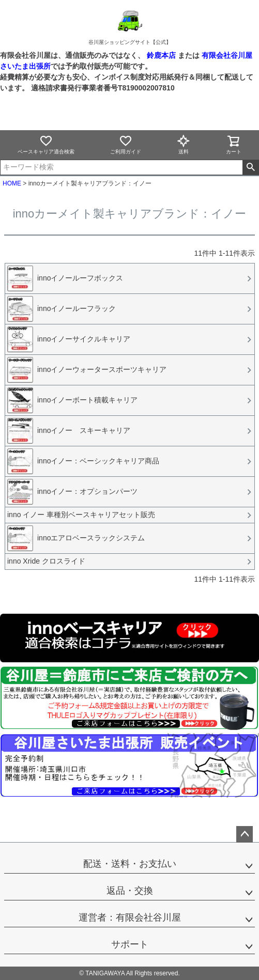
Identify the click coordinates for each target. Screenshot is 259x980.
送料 (184, 144)
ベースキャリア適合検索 (46, 144)
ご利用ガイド (126, 144)
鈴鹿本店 (161, 55)
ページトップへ (245, 834)
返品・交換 (130, 891)
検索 (250, 167)
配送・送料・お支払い (130, 864)
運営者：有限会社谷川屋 (130, 917)
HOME (12, 183)
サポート (130, 944)
